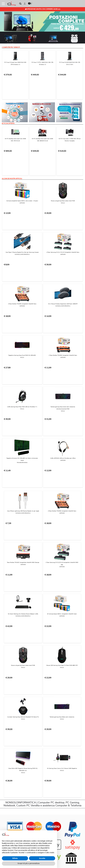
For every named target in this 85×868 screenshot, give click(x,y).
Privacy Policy (42, 684)
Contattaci (8, 718)
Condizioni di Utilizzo (12, 721)
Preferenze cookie (11, 751)
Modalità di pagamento (13, 728)
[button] (25, 4)
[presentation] (22, 690)
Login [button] (6, 758)
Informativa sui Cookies (13, 746)
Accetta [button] (42, 858)
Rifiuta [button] (15, 858)
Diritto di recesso (11, 739)
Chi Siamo (8, 716)
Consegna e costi (11, 730)
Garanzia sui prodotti (12, 737)
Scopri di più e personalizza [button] (29, 863)
